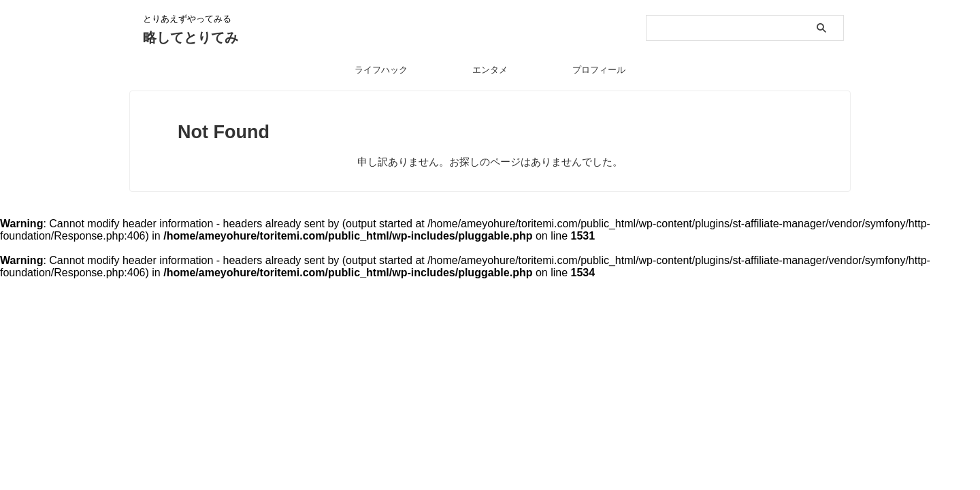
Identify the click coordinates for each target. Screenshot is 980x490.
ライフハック (381, 70)
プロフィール (599, 70)
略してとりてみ (191, 37)
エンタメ (490, 70)
